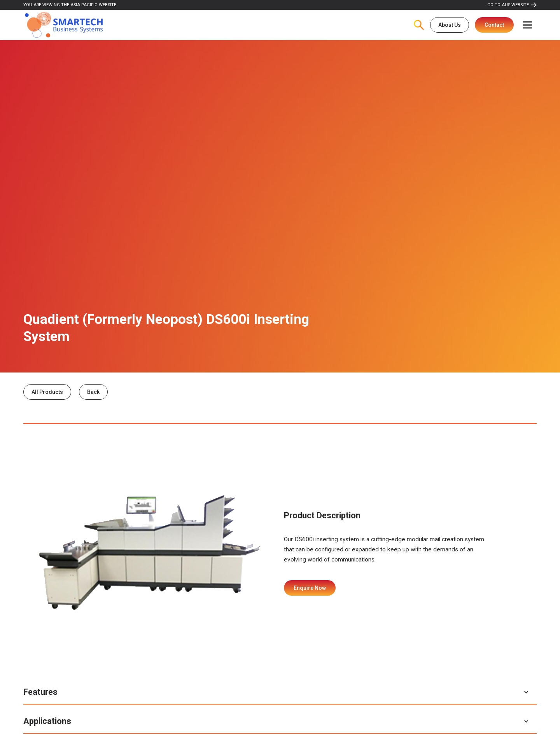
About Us (450, 25)
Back (93, 392)
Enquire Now (310, 588)
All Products (47, 392)
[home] (64, 25)
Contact (494, 25)
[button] (527, 25)
